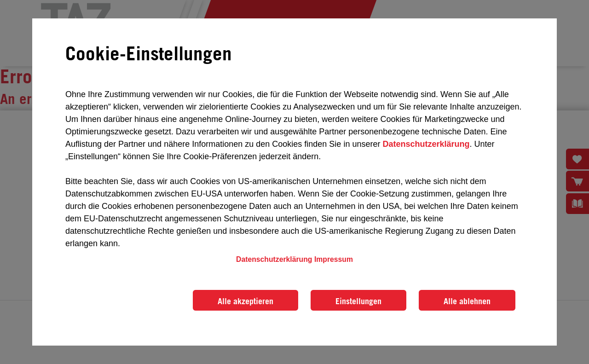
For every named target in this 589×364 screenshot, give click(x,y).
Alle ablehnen (467, 301)
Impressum (334, 259)
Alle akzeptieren (245, 301)
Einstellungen (358, 301)
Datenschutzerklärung (426, 144)
